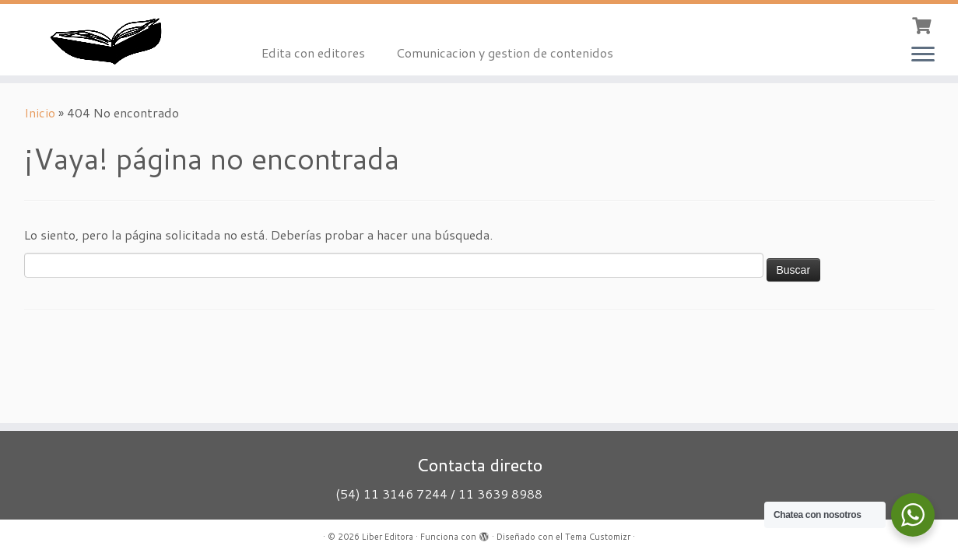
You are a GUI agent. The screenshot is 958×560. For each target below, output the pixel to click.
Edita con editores (313, 52)
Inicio (40, 112)
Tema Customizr (598, 537)
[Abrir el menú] (923, 55)
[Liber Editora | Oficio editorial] (111, 40)
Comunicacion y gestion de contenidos (505, 52)
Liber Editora (388, 537)
